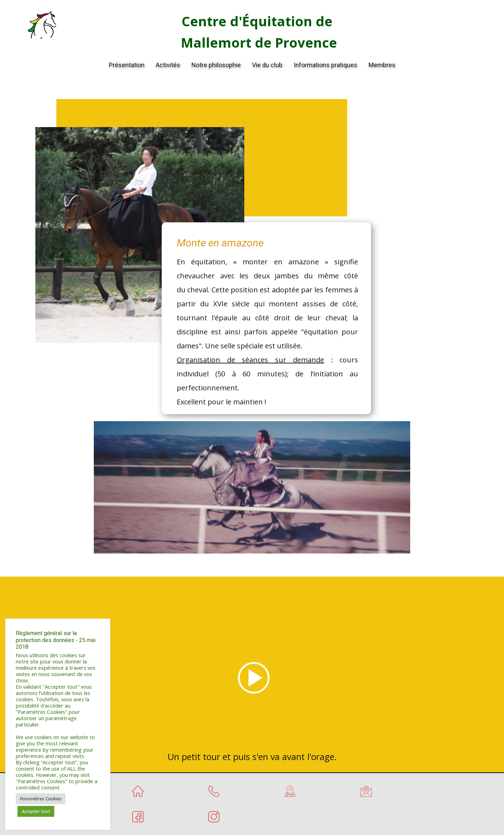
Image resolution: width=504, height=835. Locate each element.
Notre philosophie (216, 65)
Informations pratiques (325, 65)
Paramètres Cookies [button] (41, 799)
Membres (382, 65)
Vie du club (267, 65)
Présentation (127, 65)
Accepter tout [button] (36, 811)
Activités (168, 65)
